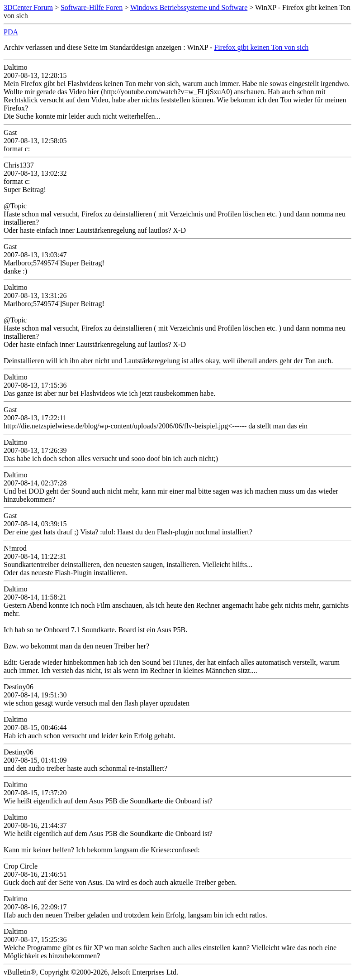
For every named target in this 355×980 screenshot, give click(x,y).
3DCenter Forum (28, 7)
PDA (11, 32)
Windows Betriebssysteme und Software (189, 7)
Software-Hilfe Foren (92, 7)
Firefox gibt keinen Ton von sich (261, 47)
